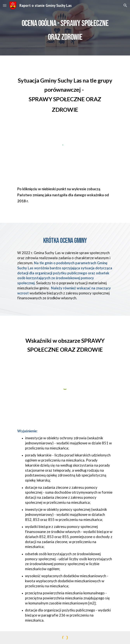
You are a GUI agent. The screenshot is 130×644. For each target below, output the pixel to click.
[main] (65, 28)
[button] (5, 5)
